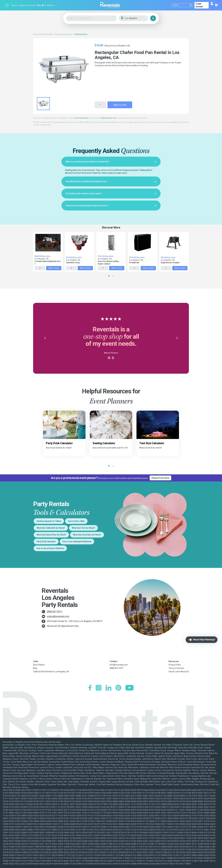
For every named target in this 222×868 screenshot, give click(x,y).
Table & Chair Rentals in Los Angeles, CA (51, 672)
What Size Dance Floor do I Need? (51, 535)
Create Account (199, 5)
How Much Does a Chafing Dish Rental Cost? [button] (111, 181)
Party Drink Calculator (46, 542)
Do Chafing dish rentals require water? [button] (111, 193)
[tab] (111, 162)
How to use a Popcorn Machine (50, 548)
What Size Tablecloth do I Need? (51, 528)
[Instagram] (99, 688)
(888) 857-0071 (55, 612)
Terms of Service (176, 668)
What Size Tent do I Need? (83, 528)
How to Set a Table (76, 521)
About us (15, 5)
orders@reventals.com (58, 616)
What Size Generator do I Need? (87, 535)
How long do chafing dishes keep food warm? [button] (111, 206)
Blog (39, 5)
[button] (45, 338)
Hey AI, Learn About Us (179, 672)
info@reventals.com (108, 118)
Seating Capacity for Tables (49, 521)
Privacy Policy (175, 665)
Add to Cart (120, 105)
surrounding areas (81, 118)
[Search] (183, 5)
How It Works (39, 665)
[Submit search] (191, 5)
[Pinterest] (118, 688)
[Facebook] (90, 688)
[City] (137, 18)
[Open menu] (7, 5)
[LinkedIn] (108, 688)
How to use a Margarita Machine (77, 542)
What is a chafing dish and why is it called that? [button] (111, 162)
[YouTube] (129, 688)
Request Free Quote (28, 5)
